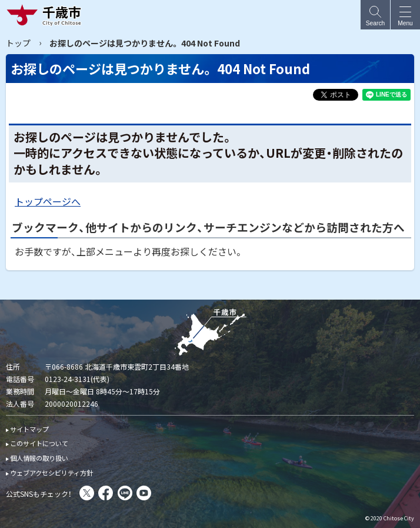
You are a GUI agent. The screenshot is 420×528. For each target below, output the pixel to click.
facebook (106, 493)
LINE (125, 493)
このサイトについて (39, 443)
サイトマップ (29, 429)
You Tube (144, 493)
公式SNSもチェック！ (39, 494)
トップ (18, 43)
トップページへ (48, 201)
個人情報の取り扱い (39, 458)
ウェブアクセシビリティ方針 (51, 473)
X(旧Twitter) (87, 493)
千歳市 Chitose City (46, 15)
